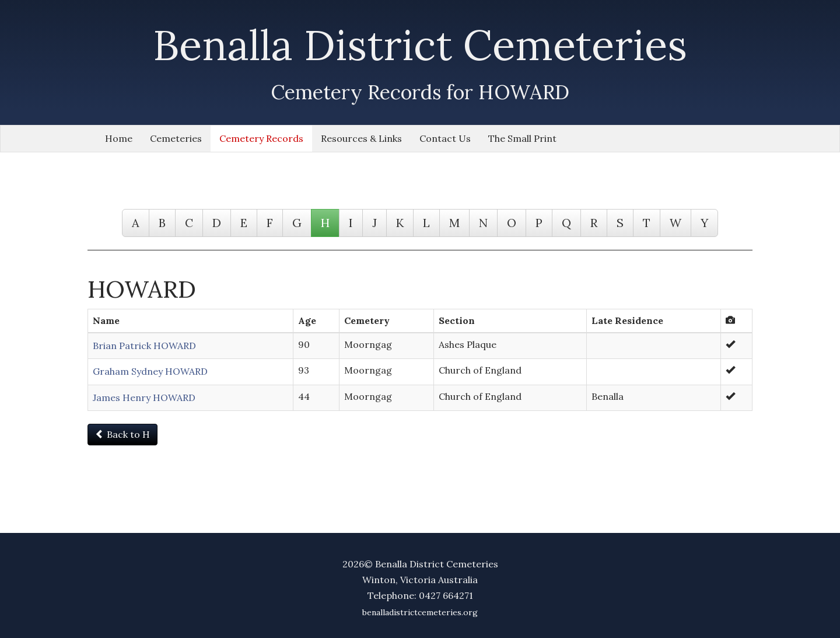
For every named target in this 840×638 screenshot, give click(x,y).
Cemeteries (176, 138)
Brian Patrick (144, 346)
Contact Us (445, 138)
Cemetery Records (261, 138)
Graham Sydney (150, 371)
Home (119, 138)
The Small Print (522, 138)
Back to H (123, 434)
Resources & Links (361, 138)
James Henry (144, 398)
